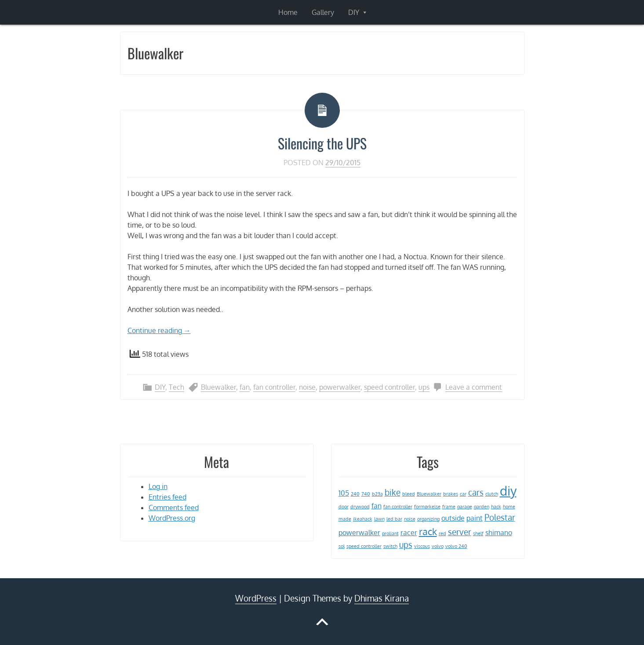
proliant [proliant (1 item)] (390, 533)
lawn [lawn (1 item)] (379, 519)
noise (307, 387)
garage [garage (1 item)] (465, 507)
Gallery (323, 12)
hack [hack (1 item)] (496, 507)
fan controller (274, 387)
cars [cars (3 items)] (476, 492)
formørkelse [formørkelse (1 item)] (427, 507)
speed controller (389, 387)
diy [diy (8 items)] (508, 491)
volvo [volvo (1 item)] (438, 546)
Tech (176, 387)
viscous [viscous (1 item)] (422, 546)
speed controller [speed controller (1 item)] (364, 546)
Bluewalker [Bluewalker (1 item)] (429, 494)
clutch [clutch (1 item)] (492, 494)
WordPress (256, 598)
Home (288, 12)
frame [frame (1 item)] (449, 507)
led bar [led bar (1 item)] (394, 519)
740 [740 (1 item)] (366, 494)
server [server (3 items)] (460, 532)
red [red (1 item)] (442, 533)
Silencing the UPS (322, 143)
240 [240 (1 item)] (355, 494)
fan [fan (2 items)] (377, 506)
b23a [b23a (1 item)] (377, 494)
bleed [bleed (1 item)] (409, 494)
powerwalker (340, 387)
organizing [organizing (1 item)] (428, 519)
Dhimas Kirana (382, 598)
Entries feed (167, 497)
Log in (158, 486)
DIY (354, 12)
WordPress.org (172, 518)
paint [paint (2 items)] (475, 518)
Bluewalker (218, 387)
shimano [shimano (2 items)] (499, 533)
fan (245, 387)
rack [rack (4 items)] (428, 531)
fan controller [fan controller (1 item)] (398, 507)
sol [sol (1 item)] (342, 546)
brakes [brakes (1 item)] (451, 494)
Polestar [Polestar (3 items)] (500, 517)
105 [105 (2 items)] (344, 493)
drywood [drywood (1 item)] (360, 507)
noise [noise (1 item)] (410, 519)
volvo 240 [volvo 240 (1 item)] (456, 546)
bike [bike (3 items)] (393, 492)
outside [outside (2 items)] (453, 518)
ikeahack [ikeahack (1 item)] (363, 519)
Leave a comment (474, 387)
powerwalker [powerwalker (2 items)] (359, 533)
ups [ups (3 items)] (406, 545)
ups (424, 387)
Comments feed (174, 507)
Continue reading (159, 330)
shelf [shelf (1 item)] (478, 533)
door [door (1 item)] (344, 507)
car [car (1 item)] (463, 494)
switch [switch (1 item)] (390, 546)
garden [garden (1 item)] (482, 507)
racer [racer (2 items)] (409, 533)
